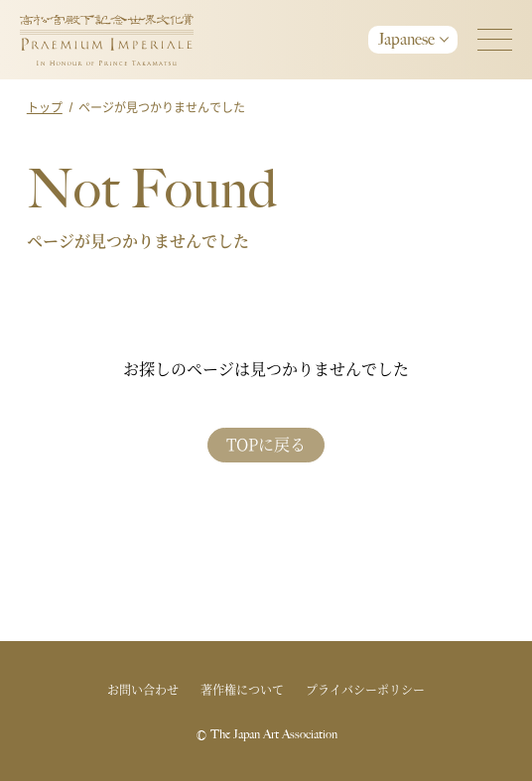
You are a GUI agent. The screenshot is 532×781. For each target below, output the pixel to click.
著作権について (242, 689)
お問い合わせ (143, 689)
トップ (45, 107)
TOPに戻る (266, 444)
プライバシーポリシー (365, 689)
